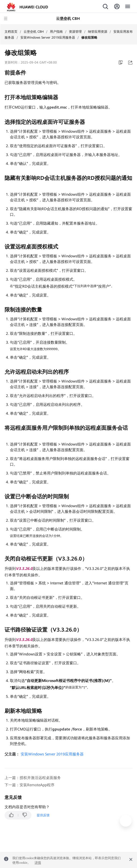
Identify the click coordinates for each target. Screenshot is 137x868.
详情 (38, 863)
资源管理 (75, 32)
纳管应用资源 (98, 32)
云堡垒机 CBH (34, 32)
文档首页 (11, 32)
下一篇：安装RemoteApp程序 (29, 785)
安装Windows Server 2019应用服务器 (48, 38)
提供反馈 (43, 815)
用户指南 (56, 32)
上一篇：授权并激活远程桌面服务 (33, 778)
